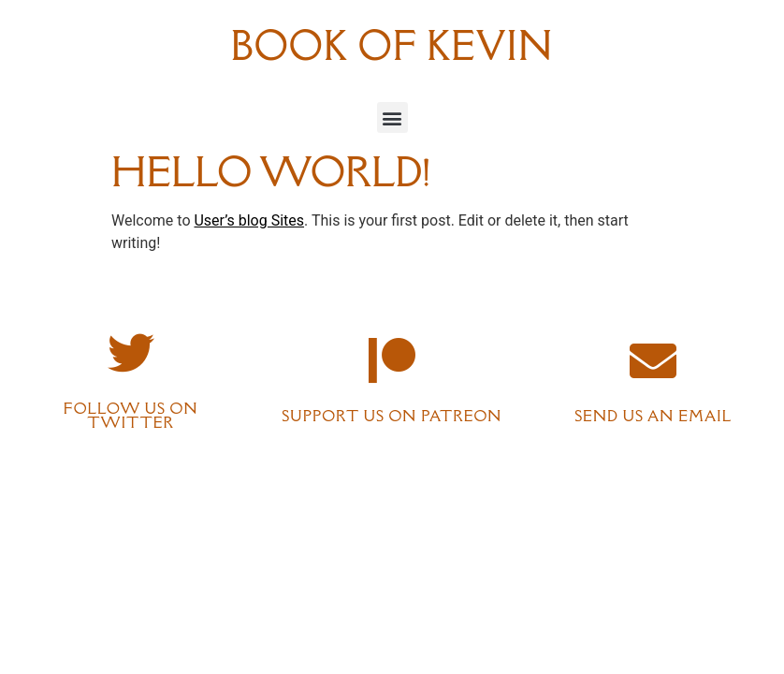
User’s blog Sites (249, 220)
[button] (392, 117)
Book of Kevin (392, 46)
